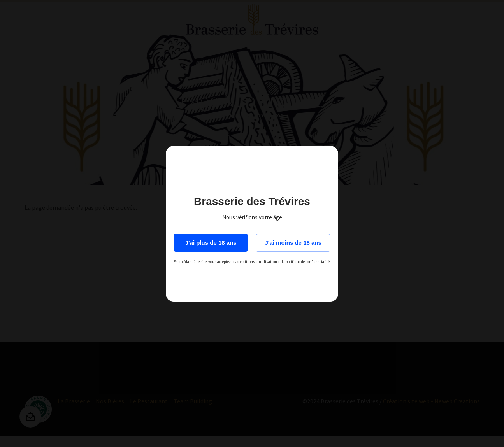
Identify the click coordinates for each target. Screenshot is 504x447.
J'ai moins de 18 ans (293, 243)
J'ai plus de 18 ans (211, 243)
